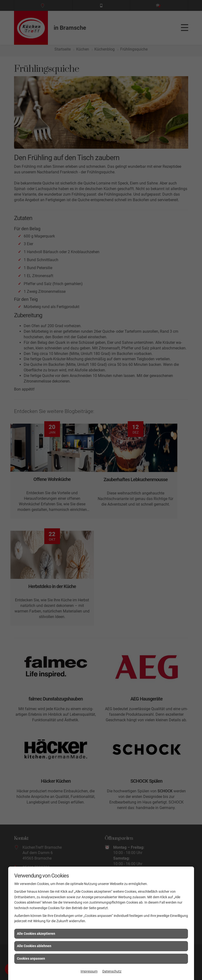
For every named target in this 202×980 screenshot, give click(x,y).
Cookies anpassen (31, 958)
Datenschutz (112, 971)
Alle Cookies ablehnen (34, 946)
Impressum (89, 971)
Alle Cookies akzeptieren (36, 934)
